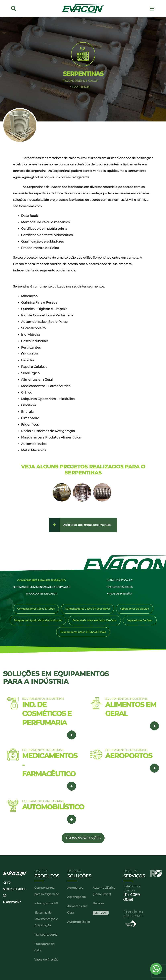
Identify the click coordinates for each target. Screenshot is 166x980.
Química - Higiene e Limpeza (44, 309)
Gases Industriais (35, 341)
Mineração (29, 296)
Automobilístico (34, 444)
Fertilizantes (31, 347)
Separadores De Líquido (135, 609)
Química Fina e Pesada (39, 302)
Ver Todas (101, 913)
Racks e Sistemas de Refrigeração (48, 431)
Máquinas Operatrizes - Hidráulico (48, 399)
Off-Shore (29, 405)
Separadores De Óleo (140, 620)
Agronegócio (76, 897)
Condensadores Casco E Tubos (36, 609)
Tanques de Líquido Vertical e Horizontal (38, 620)
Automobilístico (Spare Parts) (44, 322)
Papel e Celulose (34, 367)
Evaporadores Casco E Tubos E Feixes (83, 632)
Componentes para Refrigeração (40, 580)
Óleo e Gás (30, 354)
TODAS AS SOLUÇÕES (83, 838)
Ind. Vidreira (31, 335)
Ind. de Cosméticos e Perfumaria (47, 315)
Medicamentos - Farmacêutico (46, 386)
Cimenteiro (30, 418)
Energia (27, 412)
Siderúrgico (30, 373)
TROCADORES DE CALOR (80, 81)
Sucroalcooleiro (33, 328)
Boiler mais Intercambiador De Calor (95, 620)
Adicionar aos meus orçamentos (87, 525)
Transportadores (118, 587)
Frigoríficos (30, 425)
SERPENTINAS (80, 87)
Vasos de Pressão (118, 594)
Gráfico (27, 392)
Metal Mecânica (34, 450)
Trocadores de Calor (40, 594)
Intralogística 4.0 (118, 580)
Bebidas (28, 360)
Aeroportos (75, 888)
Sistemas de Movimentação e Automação (40, 587)
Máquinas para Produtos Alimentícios (51, 437)
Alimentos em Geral (37, 380)
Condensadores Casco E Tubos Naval (87, 609)
